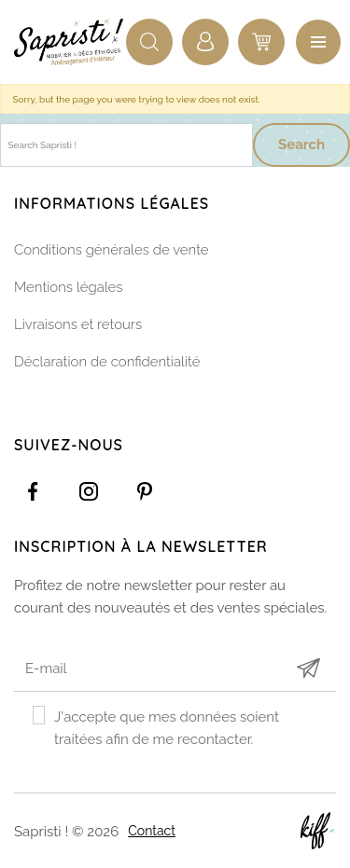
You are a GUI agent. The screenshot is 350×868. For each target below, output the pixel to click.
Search (301, 145)
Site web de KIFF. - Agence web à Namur (317, 831)
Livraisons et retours (78, 324)
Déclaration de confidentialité (107, 362)
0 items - (261, 42)
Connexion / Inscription (205, 42)
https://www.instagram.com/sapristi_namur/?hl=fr (89, 491)
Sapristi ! (70, 42)
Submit (308, 668)
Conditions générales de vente (112, 250)
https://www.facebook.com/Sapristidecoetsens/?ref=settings (33, 491)
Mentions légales (69, 287)
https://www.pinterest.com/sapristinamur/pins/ (145, 491)
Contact (152, 831)
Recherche (149, 42)
